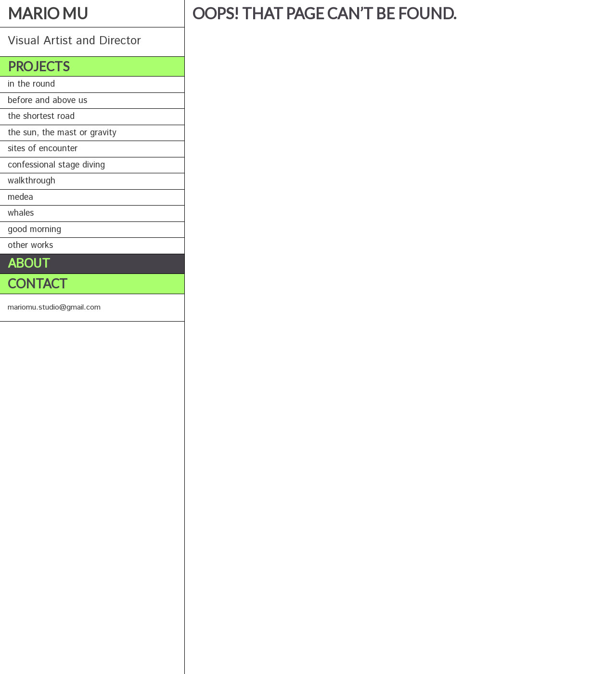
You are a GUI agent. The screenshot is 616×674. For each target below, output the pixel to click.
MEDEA (20, 197)
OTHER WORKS (30, 246)
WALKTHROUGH (32, 181)
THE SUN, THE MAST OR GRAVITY (62, 133)
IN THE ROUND (31, 84)
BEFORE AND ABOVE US (47, 101)
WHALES (21, 213)
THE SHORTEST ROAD (41, 117)
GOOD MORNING (34, 230)
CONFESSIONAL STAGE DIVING (56, 165)
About (29, 264)
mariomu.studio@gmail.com (54, 307)
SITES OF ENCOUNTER (43, 149)
